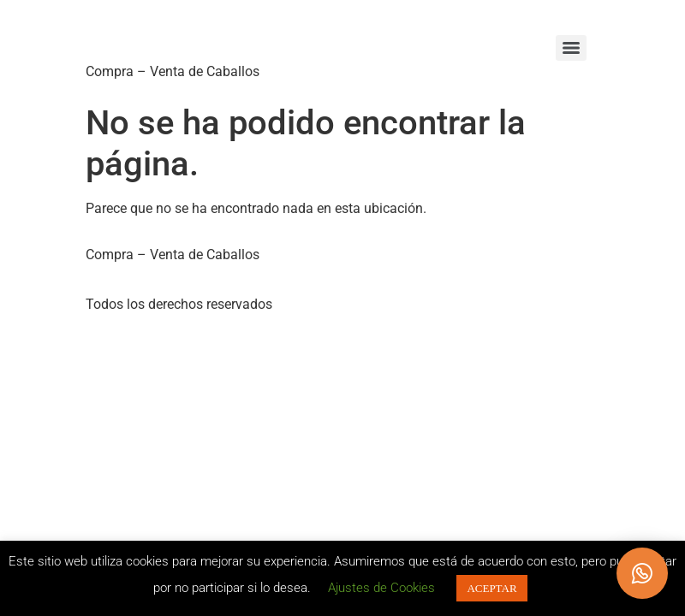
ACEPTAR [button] (491, 588)
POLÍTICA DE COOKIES (515, 279)
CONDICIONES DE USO (351, 279)
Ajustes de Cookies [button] (381, 588)
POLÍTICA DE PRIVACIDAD (178, 279)
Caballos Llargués (223, 34)
